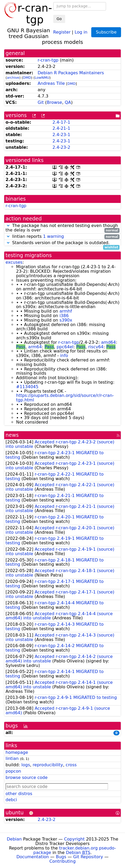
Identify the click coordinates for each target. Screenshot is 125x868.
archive (13, 78)
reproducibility (48, 765)
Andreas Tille (51, 83)
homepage (17, 752)
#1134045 (27, 387)
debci (11, 800)
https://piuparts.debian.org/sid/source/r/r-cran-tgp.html (65, 398)
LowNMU (42, 78)
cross (71, 765)
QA (68, 102)
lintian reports (62, 237)
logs (26, 765)
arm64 (35, 347)
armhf (66, 311)
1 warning (53, 236)
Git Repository (88, 857)
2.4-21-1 (61, 128)
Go (59, 19)
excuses (14, 262)
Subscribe (106, 32)
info (64, 356)
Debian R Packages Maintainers (71, 73)
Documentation (33, 857)
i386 (64, 316)
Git (41, 102)
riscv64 (96, 347)
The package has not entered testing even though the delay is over (62, 228)
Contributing (62, 861)
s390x (66, 320)
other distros (19, 794)
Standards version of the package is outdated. (62, 243)
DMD (27, 78)
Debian (14, 839)
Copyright (74, 839)
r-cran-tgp (48, 60)
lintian (12, 758)
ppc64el (65, 347)
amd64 (108, 342)
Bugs (61, 857)
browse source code (27, 778)
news (12, 435)
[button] (8, 226)
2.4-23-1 (61, 135)
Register (62, 32)
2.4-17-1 (61, 122)
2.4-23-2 (61, 147)
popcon (13, 771)
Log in (81, 32)
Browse (54, 102)
